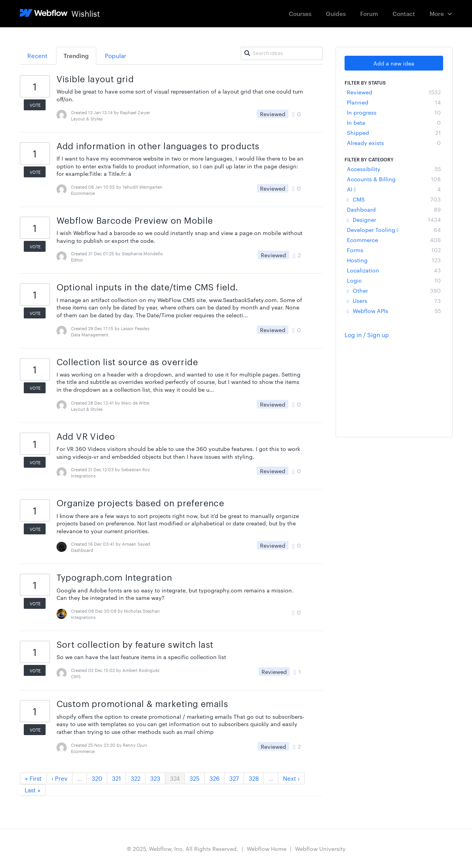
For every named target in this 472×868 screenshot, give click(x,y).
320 (97, 778)
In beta (394, 122)
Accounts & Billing (394, 179)
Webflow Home (267, 849)
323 (155, 778)
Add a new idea (394, 63)
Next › (291, 778)
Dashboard (394, 209)
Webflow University (320, 849)
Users (394, 301)
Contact (404, 13)
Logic (394, 280)
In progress (394, 112)
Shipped (394, 133)
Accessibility (394, 169)
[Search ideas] (282, 53)
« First (33, 778)
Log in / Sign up (367, 335)
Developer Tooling (394, 230)
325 (194, 778)
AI (394, 189)
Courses (300, 13)
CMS (394, 199)
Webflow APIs (394, 311)
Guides (336, 13)
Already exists (394, 143)
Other (394, 290)
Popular (116, 56)
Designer (394, 219)
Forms (394, 250)
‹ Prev (59, 778)
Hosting (394, 260)
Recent (37, 56)
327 (234, 778)
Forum (369, 13)
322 (135, 778)
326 (214, 778)
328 (254, 778)
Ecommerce (394, 240)
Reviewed (394, 92)
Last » (33, 790)
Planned (394, 102)
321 (116, 778)
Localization (394, 270)
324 (175, 778)
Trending (76, 56)
